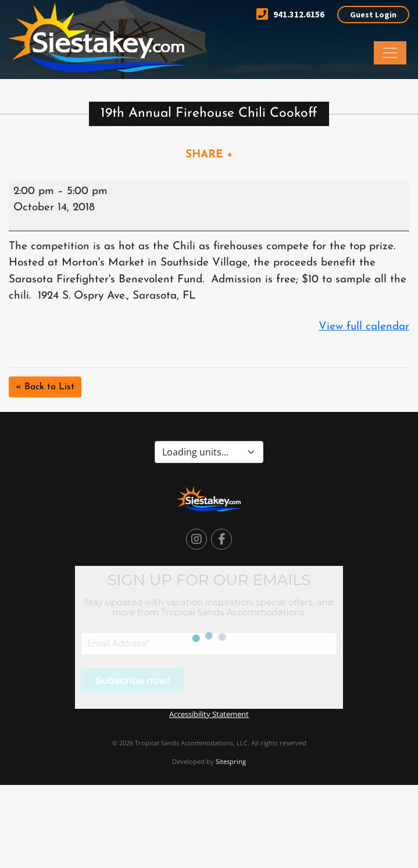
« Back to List (45, 387)
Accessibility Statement (209, 714)
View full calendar (364, 327)
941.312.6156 (290, 14)
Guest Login (373, 15)
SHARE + (209, 155)
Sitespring (231, 761)
